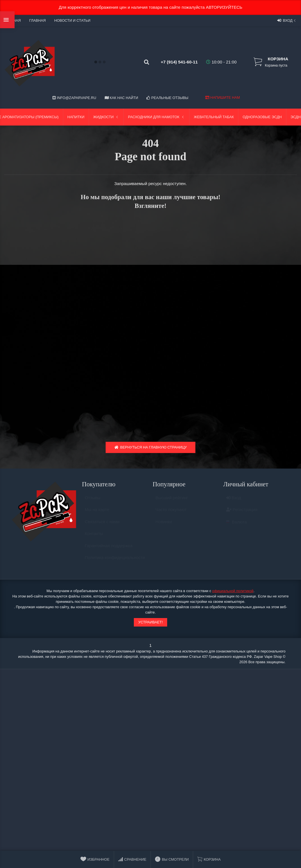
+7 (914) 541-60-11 (175, 62)
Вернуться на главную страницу (151, 449)
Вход (287, 20)
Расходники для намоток (156, 117)
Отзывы (92, 502)
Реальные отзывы (167, 98)
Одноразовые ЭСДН (262, 117)
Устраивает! (150, 624)
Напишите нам (223, 97)
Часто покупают (171, 514)
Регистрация (242, 514)
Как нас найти (121, 98)
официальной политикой (233, 593)
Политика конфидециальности (115, 562)
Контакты (94, 538)
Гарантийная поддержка (109, 550)
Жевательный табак (214, 117)
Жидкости (106, 117)
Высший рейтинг (172, 502)
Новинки (164, 526)
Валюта (236, 526)
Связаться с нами (102, 526)
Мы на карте (97, 514)
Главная (37, 20)
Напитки (76, 117)
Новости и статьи (72, 20)
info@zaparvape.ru (74, 98)
